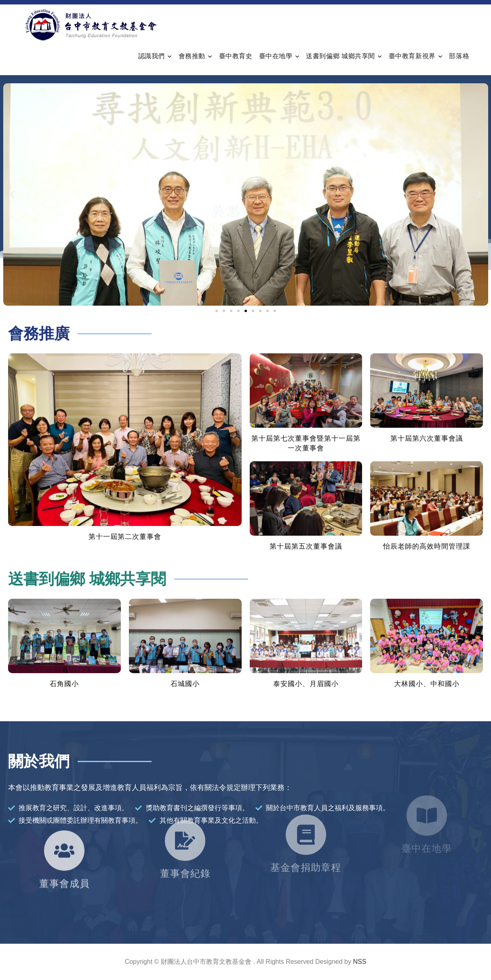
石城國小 (185, 684)
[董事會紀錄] (185, 803)
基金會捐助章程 (306, 831)
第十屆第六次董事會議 (427, 438)
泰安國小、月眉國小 (306, 684)
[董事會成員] (64, 819)
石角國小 (64, 684)
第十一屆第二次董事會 (125, 537)
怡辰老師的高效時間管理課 (427, 546)
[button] (12, 195)
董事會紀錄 (185, 835)
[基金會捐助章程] (306, 798)
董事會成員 (64, 852)
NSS (359, 962)
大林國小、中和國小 (427, 684)
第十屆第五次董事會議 (306, 546)
